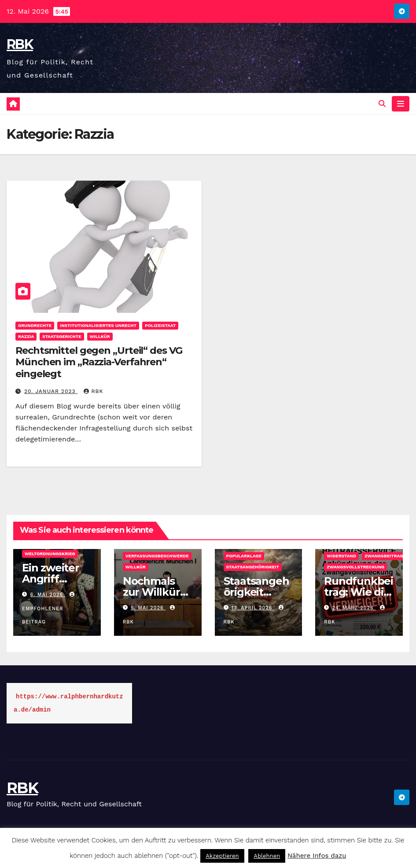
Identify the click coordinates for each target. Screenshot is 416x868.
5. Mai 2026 (148, 608)
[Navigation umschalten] (401, 104)
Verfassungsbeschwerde (157, 556)
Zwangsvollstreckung (355, 567)
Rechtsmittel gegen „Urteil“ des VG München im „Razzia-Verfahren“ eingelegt (99, 362)
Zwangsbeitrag (384, 556)
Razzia (26, 336)
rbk (93, 391)
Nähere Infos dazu (317, 856)
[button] (382, 104)
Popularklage (244, 556)
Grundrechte (35, 325)
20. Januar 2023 (51, 391)
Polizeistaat (160, 325)
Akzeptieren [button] (222, 856)
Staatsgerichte (62, 336)
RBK (20, 44)
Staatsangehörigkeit (253, 567)
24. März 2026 (354, 608)
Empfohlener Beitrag (49, 608)
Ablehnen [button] (267, 856)
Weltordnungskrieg (50, 554)
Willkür (100, 336)
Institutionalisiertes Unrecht (98, 325)
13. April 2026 (253, 608)
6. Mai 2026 (48, 595)
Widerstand (341, 556)
